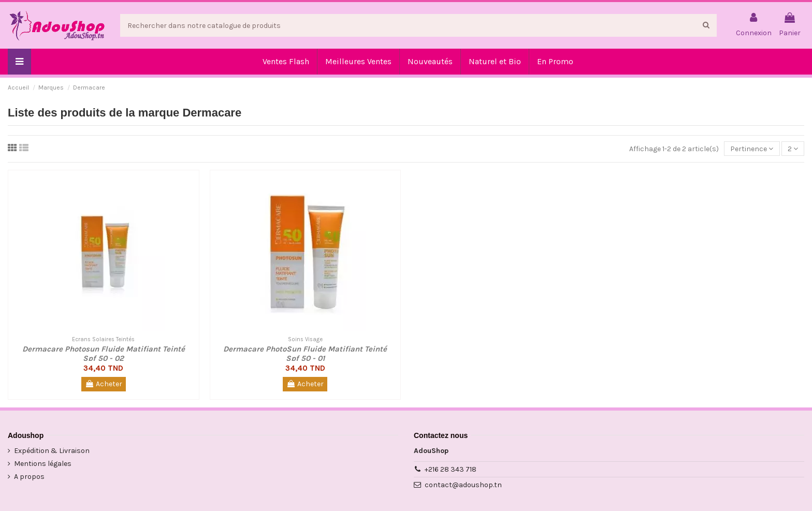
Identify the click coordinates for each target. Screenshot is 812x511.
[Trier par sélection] (752, 149)
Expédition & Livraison (52, 451)
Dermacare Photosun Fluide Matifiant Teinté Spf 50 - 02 (104, 354)
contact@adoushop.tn (463, 485)
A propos (29, 477)
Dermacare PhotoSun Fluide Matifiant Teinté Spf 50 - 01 (305, 354)
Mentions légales (43, 464)
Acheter (104, 384)
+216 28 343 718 (451, 469)
